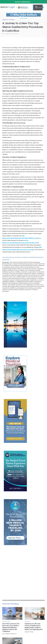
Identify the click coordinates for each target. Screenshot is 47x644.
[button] (43, 8)
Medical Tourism (42, 39)
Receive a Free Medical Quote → (23, 2)
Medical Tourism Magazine (12, 34)
